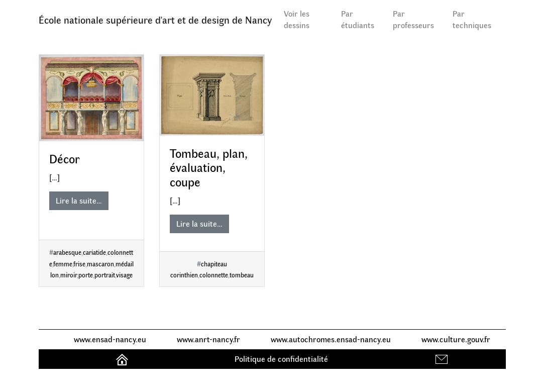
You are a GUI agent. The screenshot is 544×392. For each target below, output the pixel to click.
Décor (65, 158)
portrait (105, 275)
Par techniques (472, 19)
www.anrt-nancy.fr (208, 339)
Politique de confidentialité (281, 359)
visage (124, 275)
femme (63, 264)
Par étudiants (358, 19)
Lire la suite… (79, 200)
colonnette (214, 275)
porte (86, 275)
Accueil (123, 359)
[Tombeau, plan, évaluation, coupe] (212, 95)
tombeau (242, 275)
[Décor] (91, 98)
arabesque (67, 252)
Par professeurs (413, 19)
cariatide (94, 252)
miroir (69, 275)
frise (79, 264)
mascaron (100, 264)
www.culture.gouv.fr (456, 339)
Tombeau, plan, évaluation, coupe (209, 167)
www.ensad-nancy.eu (110, 339)
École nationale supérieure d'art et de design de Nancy (155, 19)
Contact (443, 359)
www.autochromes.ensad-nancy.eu (331, 339)
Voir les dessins (297, 19)
